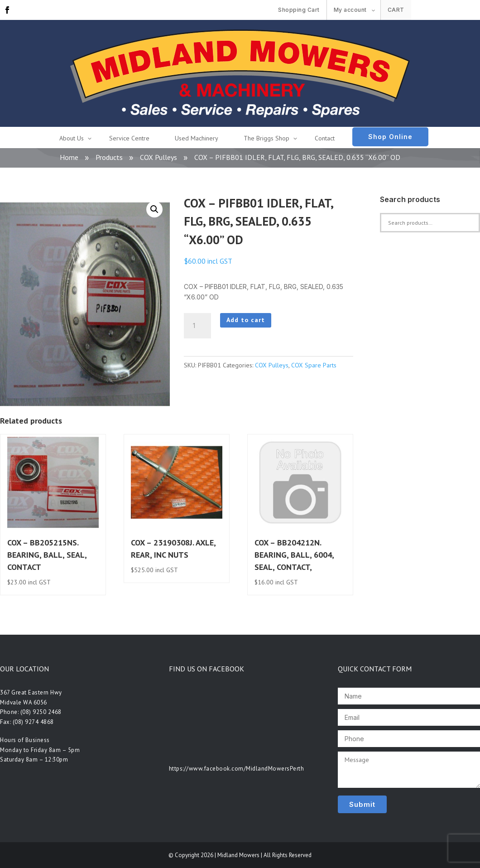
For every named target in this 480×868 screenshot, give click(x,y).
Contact (325, 138)
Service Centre (129, 138)
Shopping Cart (299, 10)
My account (350, 10)
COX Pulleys (158, 157)
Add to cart (246, 320)
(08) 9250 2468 (41, 712)
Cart (396, 10)
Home (69, 157)
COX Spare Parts (314, 365)
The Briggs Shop (266, 138)
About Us (72, 138)
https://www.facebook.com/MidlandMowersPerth (237, 769)
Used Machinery (197, 138)
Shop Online (390, 137)
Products (109, 157)
